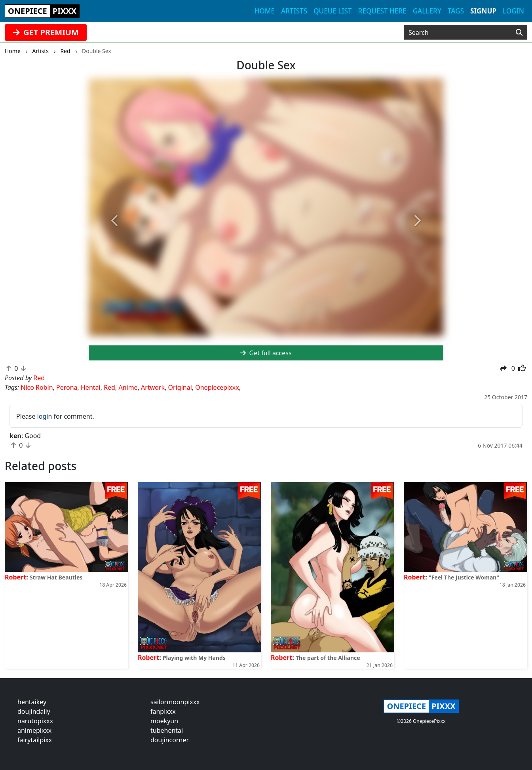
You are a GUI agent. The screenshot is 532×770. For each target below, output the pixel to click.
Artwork (153, 387)
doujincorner (170, 740)
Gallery (427, 11)
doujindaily (34, 711)
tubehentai (167, 730)
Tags (456, 11)
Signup (483, 11)
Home (265, 11)
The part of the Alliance (328, 658)
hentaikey (32, 702)
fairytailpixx (35, 740)
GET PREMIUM (46, 32)
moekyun (164, 721)
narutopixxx (35, 721)
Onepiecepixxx (217, 387)
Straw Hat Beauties (56, 577)
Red (109, 387)
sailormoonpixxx (175, 702)
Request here (382, 11)
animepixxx (34, 730)
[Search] (519, 32)
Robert (15, 577)
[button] (115, 221)
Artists (294, 11)
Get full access (266, 353)
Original (180, 387)
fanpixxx (163, 711)
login (45, 416)
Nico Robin (37, 387)
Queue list (332, 11)
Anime (128, 387)
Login (513, 11)
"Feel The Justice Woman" (464, 577)
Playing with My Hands (194, 658)
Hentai (91, 387)
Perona (67, 387)
